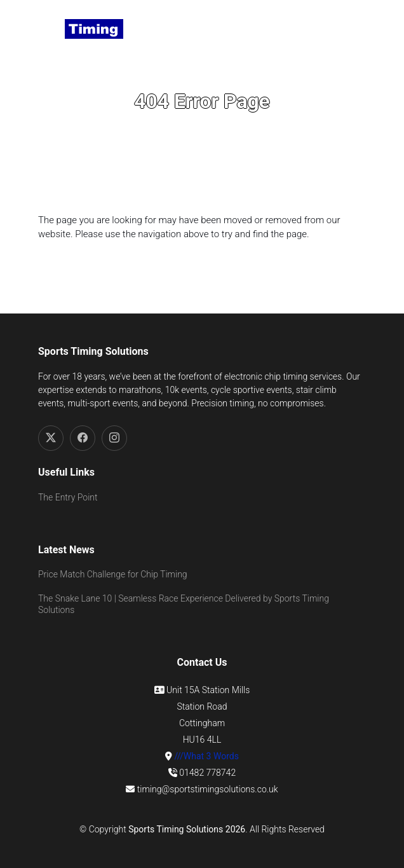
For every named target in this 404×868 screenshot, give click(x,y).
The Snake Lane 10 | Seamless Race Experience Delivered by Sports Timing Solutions (184, 604)
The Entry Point (68, 497)
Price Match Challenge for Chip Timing (113, 574)
